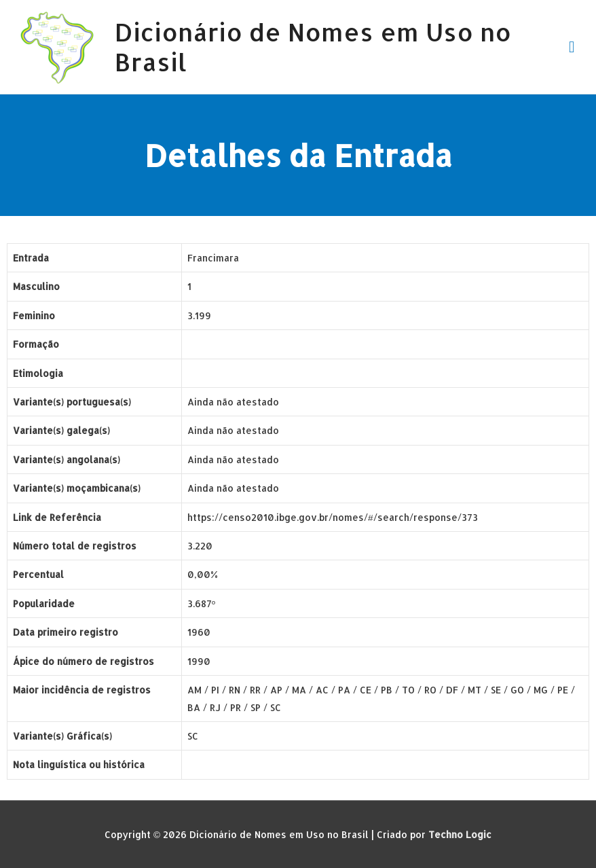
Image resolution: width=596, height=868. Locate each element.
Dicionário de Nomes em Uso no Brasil (313, 47)
